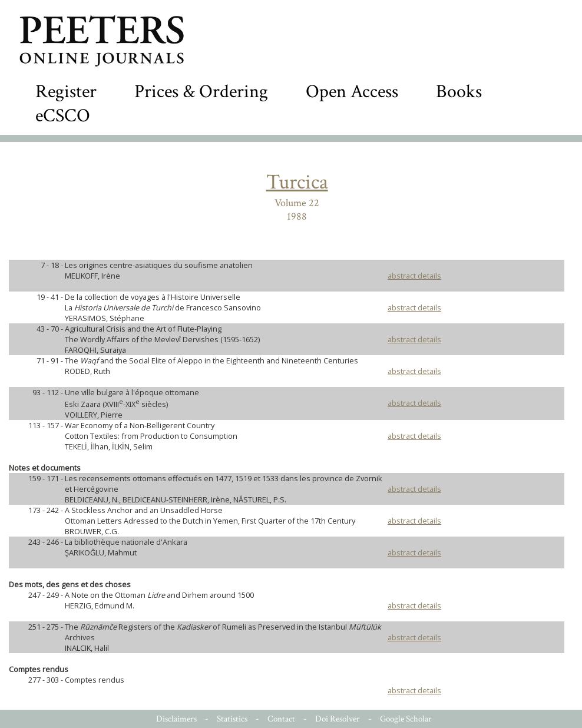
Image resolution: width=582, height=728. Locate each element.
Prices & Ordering (201, 92)
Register (66, 92)
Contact (281, 719)
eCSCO (63, 116)
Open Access (352, 92)
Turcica (297, 182)
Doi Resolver (338, 719)
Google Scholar (406, 719)
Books (459, 92)
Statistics (232, 719)
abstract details (414, 276)
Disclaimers (176, 719)
